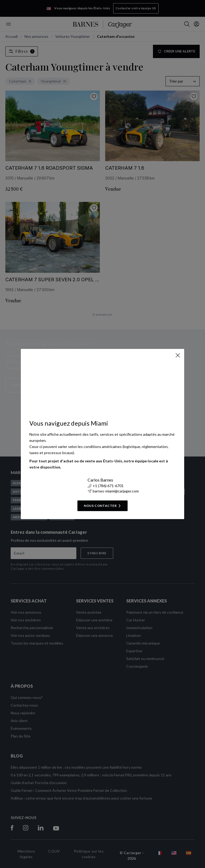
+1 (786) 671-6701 (106, 486)
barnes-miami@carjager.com (113, 491)
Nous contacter (102, 506)
